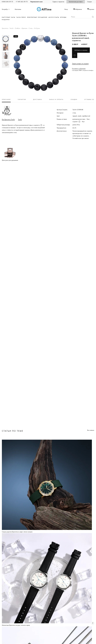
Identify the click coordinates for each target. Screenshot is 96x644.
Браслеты (5, 28)
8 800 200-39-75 (7, 2)
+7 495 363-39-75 (22, 2)
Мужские (24, 28)
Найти (93, 17)
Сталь (31, 28)
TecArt (11, 28)
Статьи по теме (13, 431)
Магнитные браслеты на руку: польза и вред (16, 625)
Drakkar (17, 28)
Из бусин (37, 28)
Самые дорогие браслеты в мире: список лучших (17, 532)
